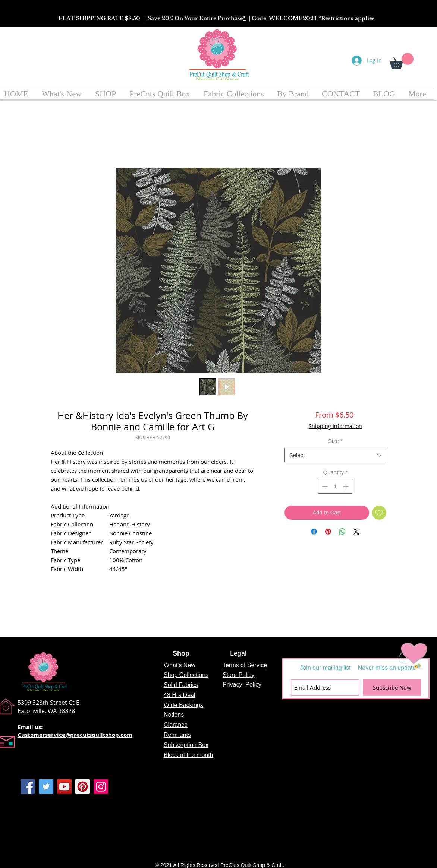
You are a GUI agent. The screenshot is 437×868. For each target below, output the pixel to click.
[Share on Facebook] (314, 532)
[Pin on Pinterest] (328, 532)
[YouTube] (64, 787)
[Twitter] (46, 787)
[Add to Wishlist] (379, 513)
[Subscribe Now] (392, 688)
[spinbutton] (335, 486)
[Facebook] (28, 787)
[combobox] (335, 455)
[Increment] (347, 486)
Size (335, 441)
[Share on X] (356, 532)
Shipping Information (335, 426)
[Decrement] (324, 486)
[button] (402, 61)
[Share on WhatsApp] (342, 532)
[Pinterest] (83, 787)
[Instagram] (101, 787)
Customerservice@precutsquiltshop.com (75, 735)
